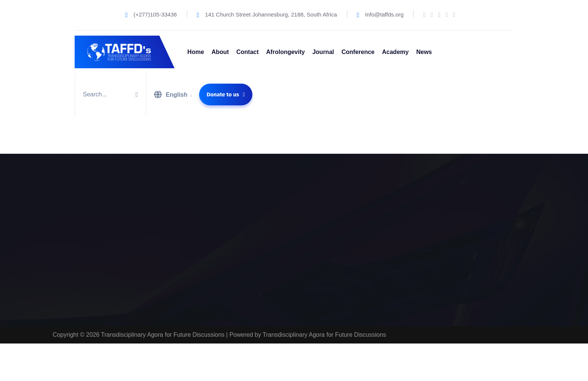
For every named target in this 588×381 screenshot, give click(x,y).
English (177, 95)
